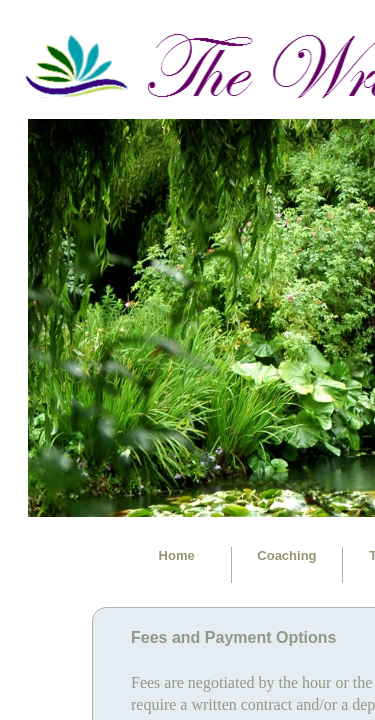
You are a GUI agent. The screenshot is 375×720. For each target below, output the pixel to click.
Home (177, 555)
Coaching (286, 555)
